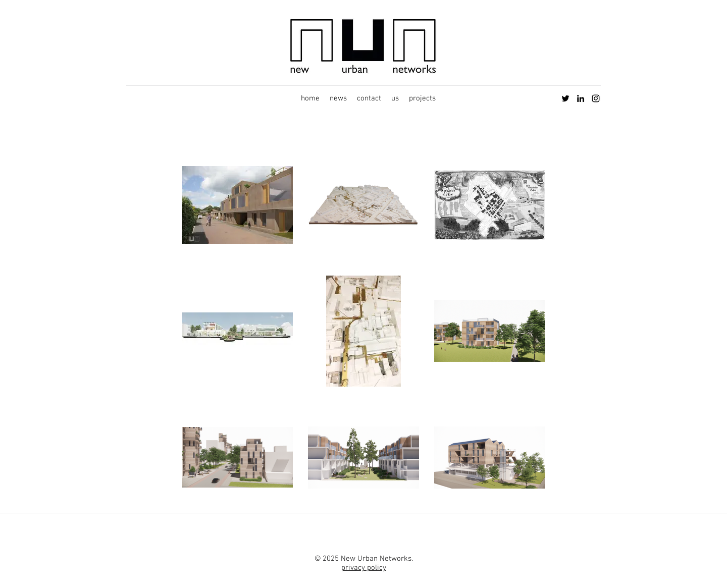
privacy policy (364, 568)
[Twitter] (565, 98)
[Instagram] (596, 98)
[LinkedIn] (581, 98)
